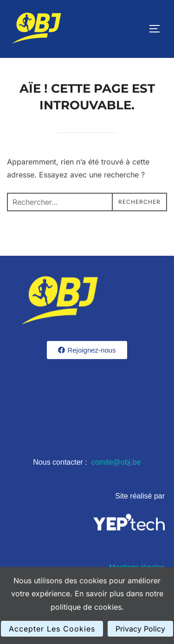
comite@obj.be (116, 462)
